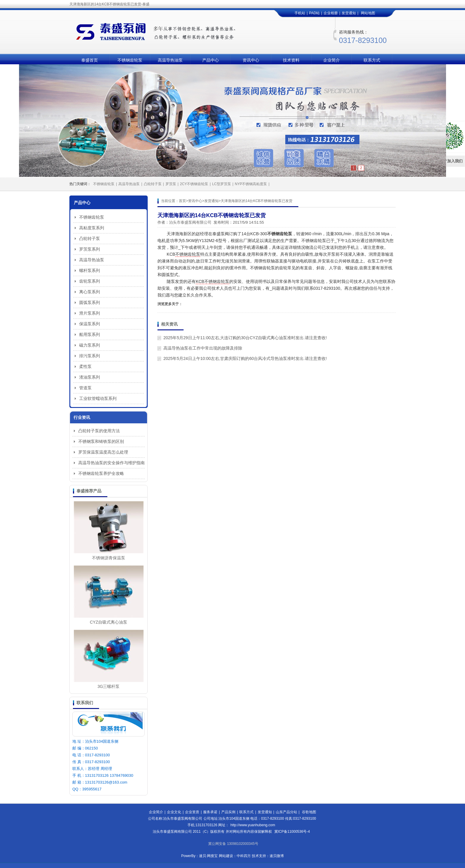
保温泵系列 (90, 324)
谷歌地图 (309, 812)
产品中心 (211, 60)
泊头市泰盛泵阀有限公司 (190, 222)
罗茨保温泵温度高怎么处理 (103, 452)
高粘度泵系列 (92, 228)
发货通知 (349, 13)
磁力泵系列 (90, 345)
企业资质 (192, 812)
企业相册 (331, 13)
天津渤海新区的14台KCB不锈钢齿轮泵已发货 (257, 201)
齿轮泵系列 (90, 281)
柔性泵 (85, 366)
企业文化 (174, 812)
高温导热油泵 (170, 60)
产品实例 (228, 812)
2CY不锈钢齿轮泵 (194, 184)
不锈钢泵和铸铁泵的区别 (101, 441)
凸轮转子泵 (153, 184)
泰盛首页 (90, 60)
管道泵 (85, 388)
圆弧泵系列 (90, 302)
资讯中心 (251, 60)
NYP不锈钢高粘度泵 (251, 184)
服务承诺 (210, 812)
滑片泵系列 (90, 313)
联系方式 (372, 60)
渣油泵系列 (90, 377)
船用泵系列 (90, 334)
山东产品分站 (286, 812)
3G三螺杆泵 (109, 686)
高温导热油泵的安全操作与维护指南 (112, 463)
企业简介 (332, 60)
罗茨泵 (171, 184)
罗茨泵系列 (90, 249)
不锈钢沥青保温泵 (109, 558)
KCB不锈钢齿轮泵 (212, 281)
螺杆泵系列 (90, 270)
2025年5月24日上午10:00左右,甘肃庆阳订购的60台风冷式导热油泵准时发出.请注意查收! (245, 358)
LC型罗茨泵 (221, 184)
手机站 (300, 13)
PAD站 (314, 13)
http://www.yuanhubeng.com (253, 825)
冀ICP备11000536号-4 (292, 832)
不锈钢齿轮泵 (130, 60)
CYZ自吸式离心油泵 (109, 622)
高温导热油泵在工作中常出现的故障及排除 (203, 348)
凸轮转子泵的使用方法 (99, 431)
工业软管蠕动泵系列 (98, 398)
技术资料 (291, 60)
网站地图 (368, 13)
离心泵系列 (90, 292)
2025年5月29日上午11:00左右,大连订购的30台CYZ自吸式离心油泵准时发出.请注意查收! (245, 338)
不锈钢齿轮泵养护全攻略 (101, 473)
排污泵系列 (90, 356)
